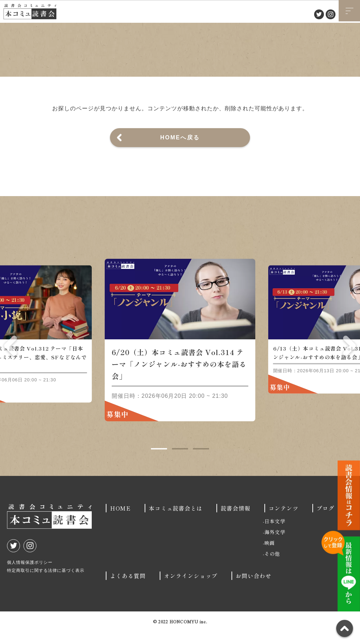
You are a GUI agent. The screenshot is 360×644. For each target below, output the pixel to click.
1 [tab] (159, 461)
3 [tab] (201, 461)
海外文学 (275, 544)
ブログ (326, 520)
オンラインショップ (191, 588)
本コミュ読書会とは (176, 520)
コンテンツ (283, 520)
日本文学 (275, 533)
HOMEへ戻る (180, 137)
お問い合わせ (254, 588)
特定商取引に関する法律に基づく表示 (46, 583)
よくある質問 (128, 588)
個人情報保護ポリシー (30, 575)
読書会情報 (236, 520)
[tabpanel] (180, 352)
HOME (120, 520)
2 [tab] (180, 461)
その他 (272, 566)
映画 (270, 555)
